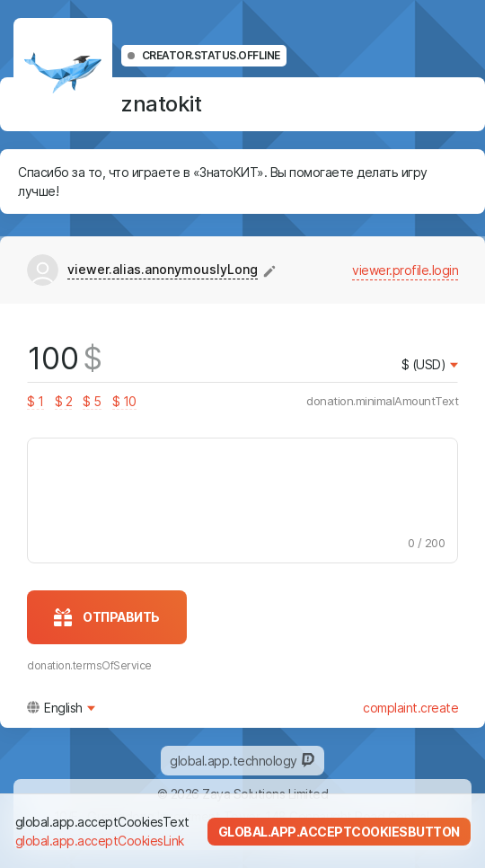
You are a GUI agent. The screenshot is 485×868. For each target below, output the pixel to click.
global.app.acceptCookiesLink (100, 841)
